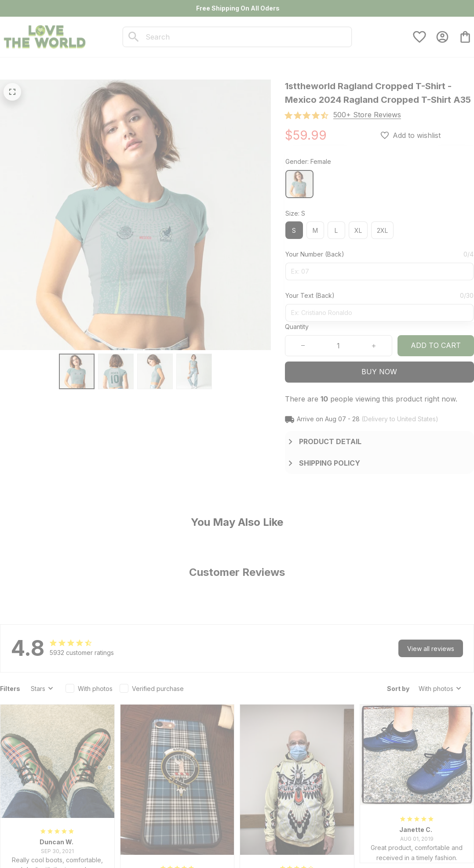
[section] (367, 115)
